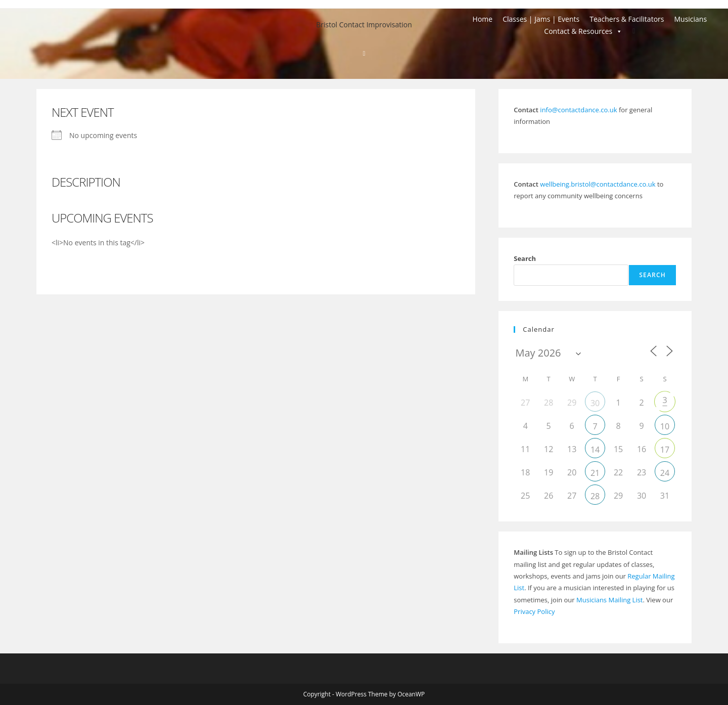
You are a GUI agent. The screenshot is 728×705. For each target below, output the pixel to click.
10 (665, 426)
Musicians (690, 19)
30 (595, 403)
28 (595, 496)
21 (595, 473)
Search (525, 258)
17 (665, 450)
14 (595, 450)
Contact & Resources (583, 31)
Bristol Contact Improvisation (364, 25)
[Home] (364, 53)
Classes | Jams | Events (541, 19)
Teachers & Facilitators (627, 19)
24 (665, 473)
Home (483, 19)
